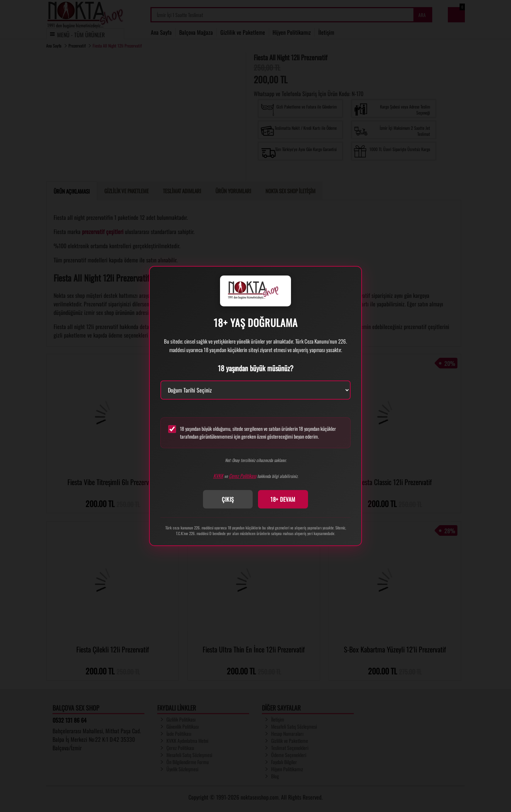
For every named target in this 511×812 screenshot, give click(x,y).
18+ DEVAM (283, 499)
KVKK (218, 476)
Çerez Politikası (243, 476)
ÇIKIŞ (228, 499)
